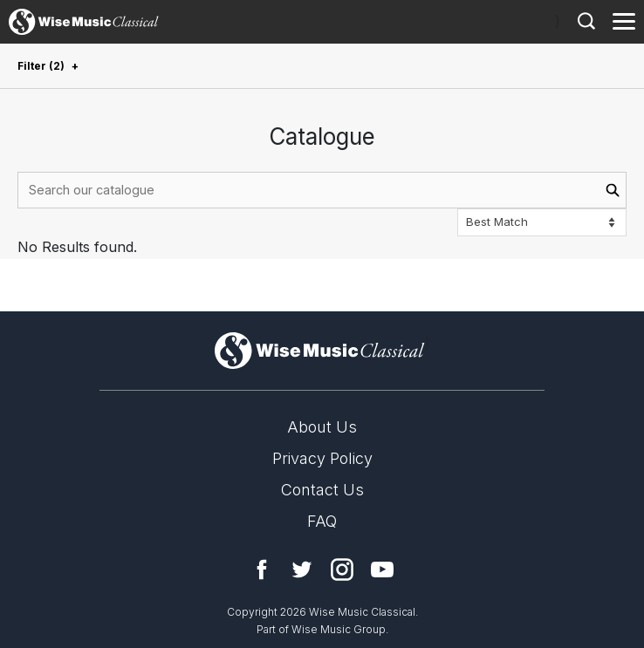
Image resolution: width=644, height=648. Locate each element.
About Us (322, 427)
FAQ (322, 521)
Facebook (262, 570)
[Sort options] (542, 222)
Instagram (342, 570)
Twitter (302, 570)
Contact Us (322, 490)
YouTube (382, 570)
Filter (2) (41, 66)
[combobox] (322, 190)
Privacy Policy (322, 458)
